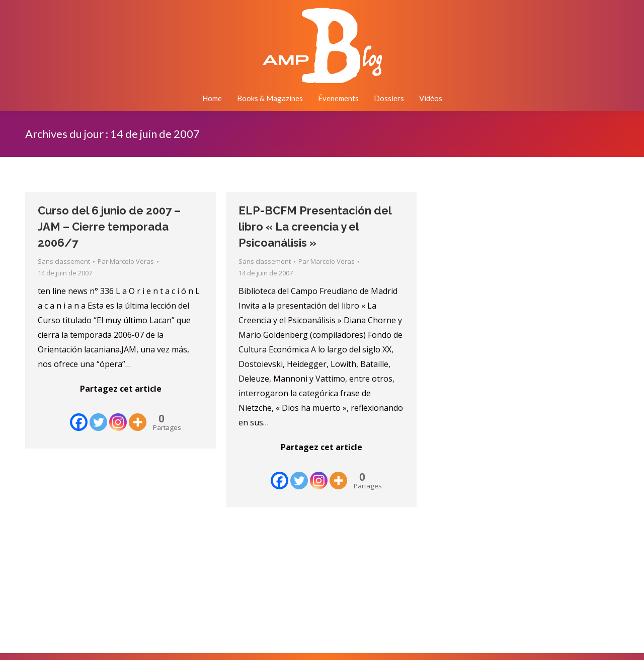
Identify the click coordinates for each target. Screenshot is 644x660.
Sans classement (64, 261)
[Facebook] (79, 415)
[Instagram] (118, 415)
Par (126, 261)
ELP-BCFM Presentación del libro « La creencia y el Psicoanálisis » (315, 227)
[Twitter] (98, 415)
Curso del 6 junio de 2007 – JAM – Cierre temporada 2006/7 (109, 227)
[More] (138, 415)
